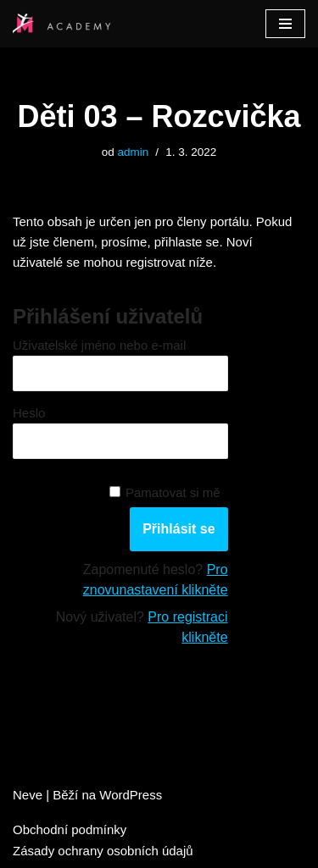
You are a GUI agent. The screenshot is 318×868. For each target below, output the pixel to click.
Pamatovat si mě (173, 492)
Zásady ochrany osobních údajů (103, 851)
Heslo (29, 413)
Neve (28, 795)
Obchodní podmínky (70, 829)
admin (134, 152)
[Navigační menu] (285, 24)
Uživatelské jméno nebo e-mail (99, 345)
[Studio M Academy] (64, 24)
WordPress (131, 795)
